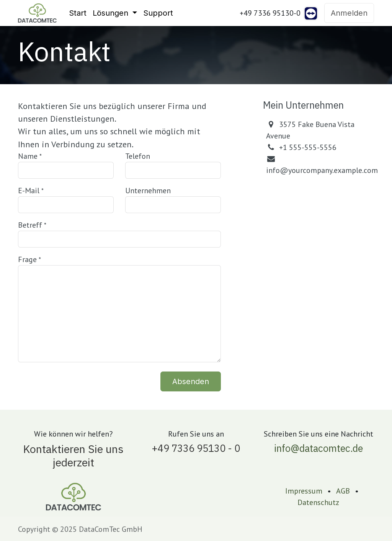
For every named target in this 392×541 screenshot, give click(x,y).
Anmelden (349, 13)
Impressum (304, 491)
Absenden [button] (191, 381)
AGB (343, 491)
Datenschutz (318, 502)
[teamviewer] (311, 13)
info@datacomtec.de (318, 448)
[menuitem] (78, 13)
